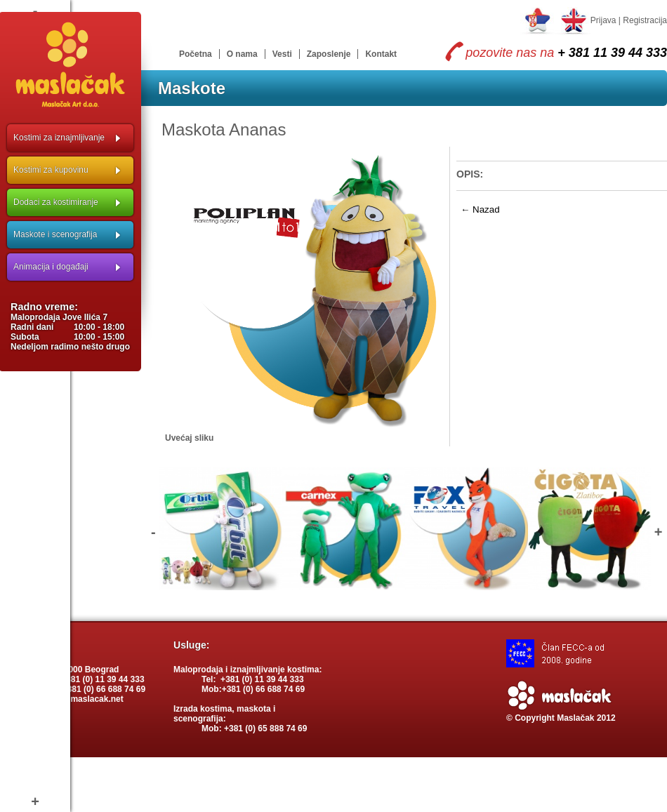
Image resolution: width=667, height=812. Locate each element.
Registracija (645, 20)
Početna (196, 54)
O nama (242, 54)
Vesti (282, 54)
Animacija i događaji (51, 267)
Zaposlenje (329, 54)
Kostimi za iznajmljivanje (59, 138)
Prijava (603, 20)
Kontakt (381, 54)
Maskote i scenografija (55, 234)
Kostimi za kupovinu (51, 170)
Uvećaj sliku (189, 438)
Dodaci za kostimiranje (56, 202)
